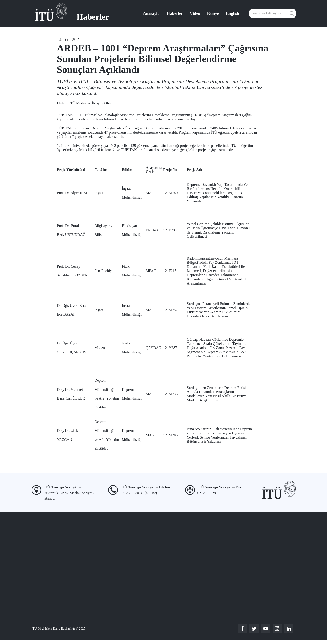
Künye (213, 13)
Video (195, 13)
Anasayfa (151, 13)
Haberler (175, 13)
